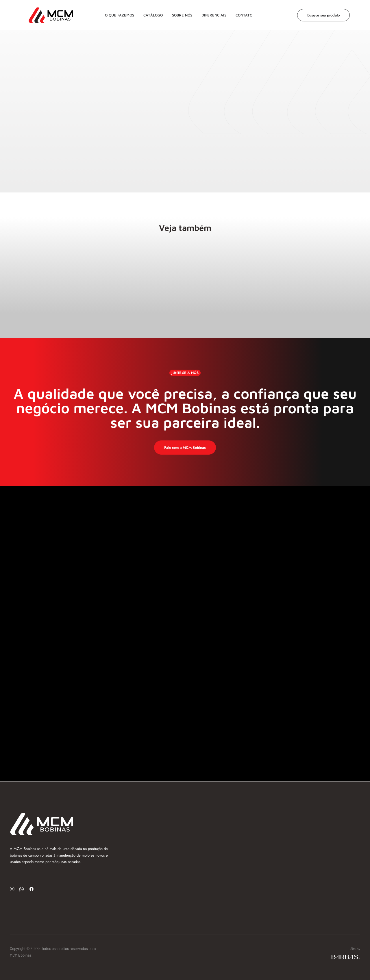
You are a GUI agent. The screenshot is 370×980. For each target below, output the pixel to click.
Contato (243, 13)
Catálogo (152, 13)
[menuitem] (118, 13)
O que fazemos (118, 13)
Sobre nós (181, 13)
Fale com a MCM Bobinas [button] (185, 448)
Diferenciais (212, 13)
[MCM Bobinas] (43, 13)
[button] (12, 890)
